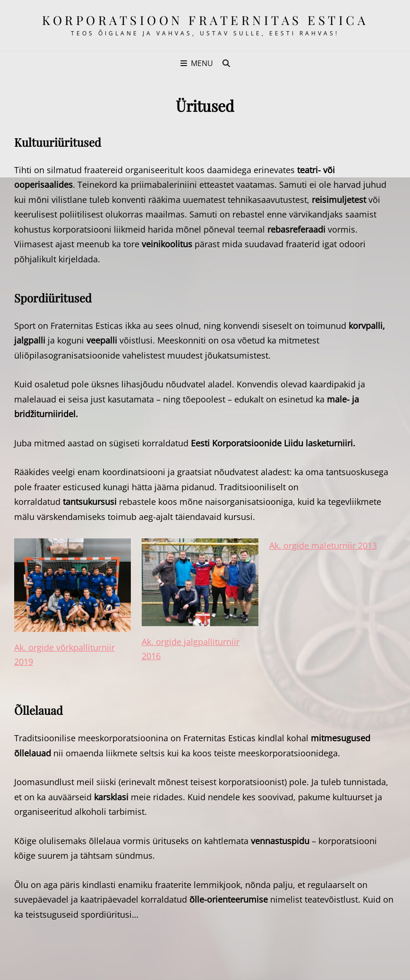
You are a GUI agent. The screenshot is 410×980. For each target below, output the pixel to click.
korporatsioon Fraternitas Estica (205, 20)
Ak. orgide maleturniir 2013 (323, 545)
